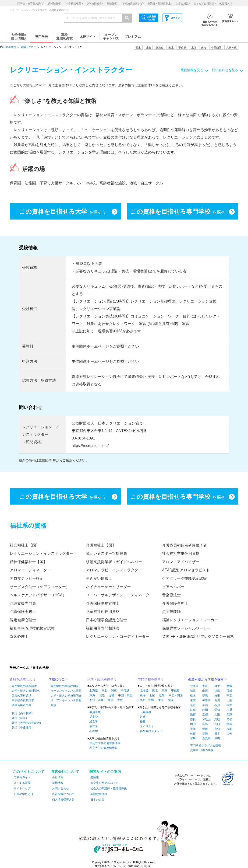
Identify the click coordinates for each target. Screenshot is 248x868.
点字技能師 (171, 612)
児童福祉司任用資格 (103, 612)
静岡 (205, 710)
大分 (229, 734)
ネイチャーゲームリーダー (108, 587)
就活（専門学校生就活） (27, 723)
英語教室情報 (99, 794)
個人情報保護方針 (63, 800)
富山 (205, 705)
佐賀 (193, 734)
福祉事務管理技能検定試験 (32, 628)
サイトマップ (22, 788)
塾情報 (95, 777)
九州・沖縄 (96, 700)
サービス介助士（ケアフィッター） (40, 587)
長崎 (205, 734)
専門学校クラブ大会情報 (205, 746)
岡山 (193, 724)
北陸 (102, 695)
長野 (193, 705)
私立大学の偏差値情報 (103, 748)
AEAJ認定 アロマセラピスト (186, 570)
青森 (205, 686)
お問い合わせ (60, 788)
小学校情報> (95, 3)
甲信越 (125, 690)
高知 (217, 729)
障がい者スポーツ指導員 (106, 553)
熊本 (217, 734)
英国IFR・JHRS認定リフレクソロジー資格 (198, 636)
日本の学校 (10, 47)
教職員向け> (226, 3)
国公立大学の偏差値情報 (105, 743)
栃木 (193, 696)
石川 (217, 705)
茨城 (229, 691)
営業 (143, 717)
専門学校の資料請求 (24, 686)
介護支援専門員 (23, 603)
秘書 (143, 722)
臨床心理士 (19, 636)
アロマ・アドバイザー (181, 562)
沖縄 (217, 738)
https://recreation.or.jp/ (90, 446)
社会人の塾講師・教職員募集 (109, 788)
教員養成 (95, 712)
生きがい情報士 (99, 578)
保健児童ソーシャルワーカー (186, 628)
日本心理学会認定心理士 (106, 620)
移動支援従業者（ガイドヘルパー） (116, 562)
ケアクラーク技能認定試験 (184, 578)
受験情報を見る (192, 70)
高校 (53, 705)
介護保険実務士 (23, 612)
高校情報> (55, 3)
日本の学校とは (24, 794)
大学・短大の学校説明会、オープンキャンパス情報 (67, 698)
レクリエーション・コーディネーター (118, 636)
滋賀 (193, 715)
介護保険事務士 (175, 603)
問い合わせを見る (225, 70)
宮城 (229, 686)
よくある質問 (22, 783)
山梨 (229, 700)
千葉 (229, 696)
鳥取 (217, 719)
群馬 (205, 696)
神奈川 (206, 700)
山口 (217, 724)
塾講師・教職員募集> (160, 3)
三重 (229, 710)
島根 (229, 719)
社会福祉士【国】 (25, 545)
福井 (229, 705)
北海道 (160, 48)
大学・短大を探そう (102, 679)
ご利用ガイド (22, 777)
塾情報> (113, 3)
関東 (114, 690)
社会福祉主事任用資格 (181, 553)
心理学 (94, 731)
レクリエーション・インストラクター (42, 553)
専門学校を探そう (151, 679)
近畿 (111, 695)
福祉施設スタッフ (151, 731)
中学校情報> (74, 3)
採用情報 (58, 783)
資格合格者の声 (21, 705)
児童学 (94, 717)
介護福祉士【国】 (101, 545)
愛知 (217, 710)
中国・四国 (125, 695)
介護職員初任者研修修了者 (184, 545)
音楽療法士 (171, 595)
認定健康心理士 (23, 620)
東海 (92, 695)
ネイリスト (147, 726)
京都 (205, 715)
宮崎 (193, 738)
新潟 (217, 700)
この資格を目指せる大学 (63, 212)
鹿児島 (206, 738)
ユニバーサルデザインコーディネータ (118, 595)
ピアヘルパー (173, 587)
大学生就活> (183, 3)
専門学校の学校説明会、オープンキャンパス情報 (66, 688)
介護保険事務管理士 (103, 603)
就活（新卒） (20, 718)
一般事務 (145, 712)
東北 (104, 690)
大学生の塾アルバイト (104, 783)
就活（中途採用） (23, 728)
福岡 (229, 729)
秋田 (193, 691)
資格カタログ (28, 47)
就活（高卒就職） (23, 713)
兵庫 (229, 715)
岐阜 (193, 710)
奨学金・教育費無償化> (31, 3)
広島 (205, 724)
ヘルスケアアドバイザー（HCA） (38, 595)
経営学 (94, 722)
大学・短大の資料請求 (26, 691)
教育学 (94, 726)
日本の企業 (97, 800)
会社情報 (58, 777)
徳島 (229, 724)
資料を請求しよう (23, 679)
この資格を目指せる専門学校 (180, 212)
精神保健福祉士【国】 (28, 562)
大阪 (120, 700)
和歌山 (206, 719)
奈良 (193, 719)
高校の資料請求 (21, 696)
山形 (205, 691)
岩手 (217, 686)
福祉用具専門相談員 (103, 628)
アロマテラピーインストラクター (114, 570)
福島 (217, 691)
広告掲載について (63, 794)
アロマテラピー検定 (27, 578)
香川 (193, 729)
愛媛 (205, 729)
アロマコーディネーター (30, 570)
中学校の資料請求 (23, 700)
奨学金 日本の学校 (202, 750)
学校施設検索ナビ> (133, 3)
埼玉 (217, 696)
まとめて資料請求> (205, 3)
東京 (110, 700)
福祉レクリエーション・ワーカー (190, 620)
